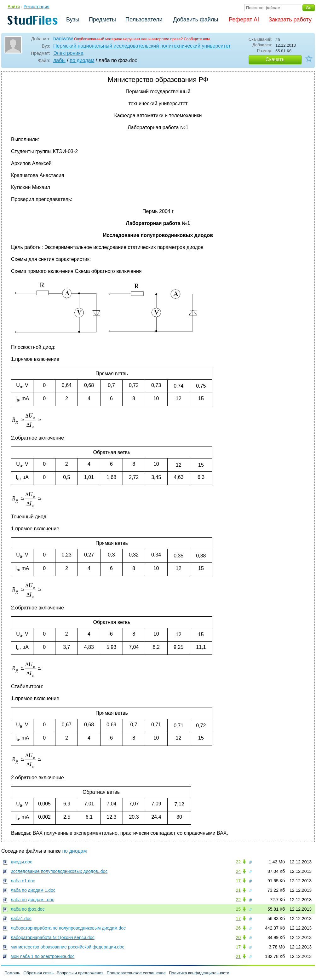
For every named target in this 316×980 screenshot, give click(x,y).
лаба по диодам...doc (32, 900)
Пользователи (144, 20)
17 (238, 881)
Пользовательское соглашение (136, 973)
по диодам (82, 60)
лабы (59, 60)
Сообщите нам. (197, 39)
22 (238, 862)
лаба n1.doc (23, 881)
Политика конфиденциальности (199, 973)
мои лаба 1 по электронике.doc (43, 956)
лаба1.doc (21, 919)
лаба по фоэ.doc (28, 909)
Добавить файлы (195, 20)
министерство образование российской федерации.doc (67, 947)
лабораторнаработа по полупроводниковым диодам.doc (68, 928)
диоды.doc (21, 862)
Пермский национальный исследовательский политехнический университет (142, 46)
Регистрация (37, 7)
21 (238, 890)
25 (238, 909)
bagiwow (63, 39)
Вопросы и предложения (80, 973)
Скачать (275, 59)
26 (238, 928)
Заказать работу (290, 20)
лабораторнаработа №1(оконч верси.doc (53, 937)
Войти (14, 7)
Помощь (12, 973)
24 (238, 871)
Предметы (102, 20)
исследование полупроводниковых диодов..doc (59, 871)
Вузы (73, 20)
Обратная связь (38, 973)
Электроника (68, 53)
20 (238, 937)
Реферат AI (244, 20)
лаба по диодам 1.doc (33, 890)
